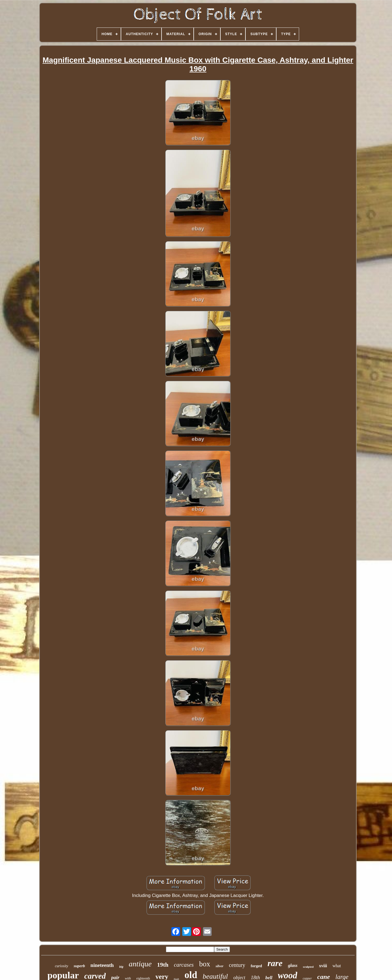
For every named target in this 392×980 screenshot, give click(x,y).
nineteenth (102, 965)
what (337, 966)
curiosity (61, 966)
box (205, 964)
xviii (323, 966)
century (237, 965)
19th (163, 965)
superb (79, 966)
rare (275, 963)
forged (256, 966)
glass (293, 965)
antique (140, 964)
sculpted (308, 967)
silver (219, 966)
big (121, 967)
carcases (184, 965)
